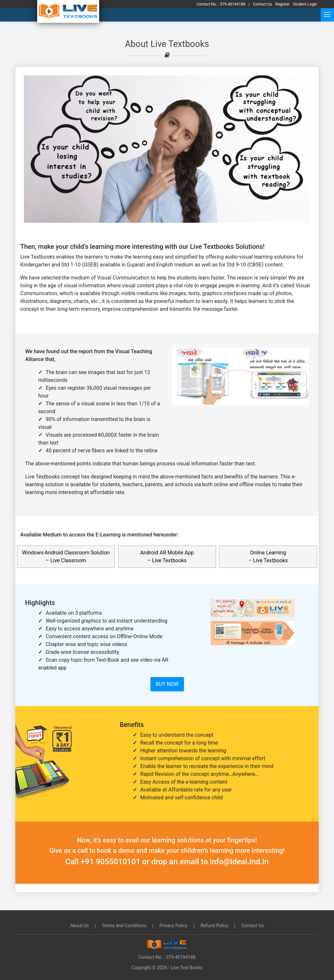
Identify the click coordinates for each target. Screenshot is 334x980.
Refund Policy (214, 926)
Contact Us (253, 926)
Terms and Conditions (124, 926)
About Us (79, 926)
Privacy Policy (174, 926)
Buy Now (167, 684)
